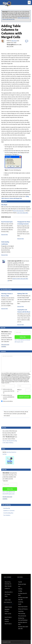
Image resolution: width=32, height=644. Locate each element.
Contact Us (7, 588)
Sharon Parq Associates (18, 211)
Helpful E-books (8, 607)
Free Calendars (7, 515)
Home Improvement (23, 607)
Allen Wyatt (14, 41)
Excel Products (8, 617)
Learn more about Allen (22, 213)
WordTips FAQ (7, 508)
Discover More (5, 235)
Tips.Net (20, 582)
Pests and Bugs (22, 614)
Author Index (8, 600)
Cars (19, 586)
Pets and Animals (22, 616)
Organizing (21, 611)
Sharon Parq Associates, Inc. (17, 642)
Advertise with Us (9, 592)
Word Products (8, 624)
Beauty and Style (22, 584)
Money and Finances (23, 609)
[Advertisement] (10, 547)
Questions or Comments (9, 511)
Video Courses (8, 614)
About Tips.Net (8, 586)
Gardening (21, 602)
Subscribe (23, 337)
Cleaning (20, 589)
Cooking (20, 591)
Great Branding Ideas (8, 513)
